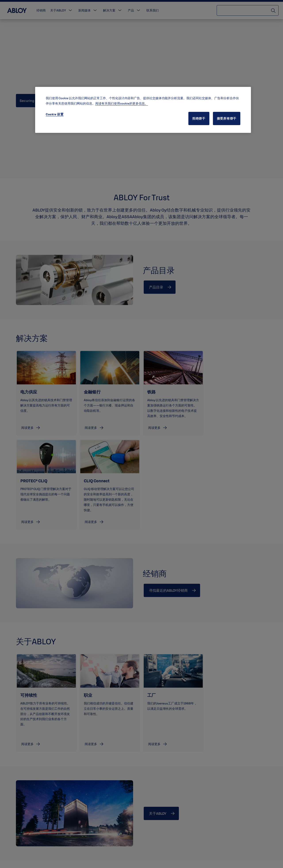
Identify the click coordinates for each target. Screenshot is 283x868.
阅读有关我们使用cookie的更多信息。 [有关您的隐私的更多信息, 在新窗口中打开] (122, 103)
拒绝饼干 (199, 118)
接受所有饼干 (227, 118)
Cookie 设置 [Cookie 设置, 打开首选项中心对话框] (55, 114)
